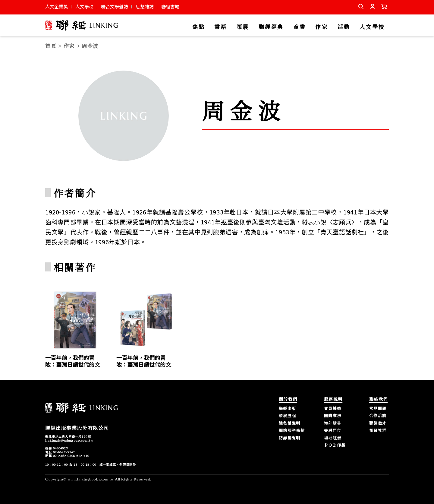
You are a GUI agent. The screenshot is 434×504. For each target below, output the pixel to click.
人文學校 (84, 6)
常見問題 (378, 409)
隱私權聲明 (290, 423)
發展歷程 (287, 416)
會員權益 (333, 409)
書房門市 (333, 431)
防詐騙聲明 (290, 438)
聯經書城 (170, 6)
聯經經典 (271, 27)
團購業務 (333, 416)
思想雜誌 (145, 6)
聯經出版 (287, 409)
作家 (321, 27)
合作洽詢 (378, 416)
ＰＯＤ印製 (335, 445)
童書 (299, 27)
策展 (243, 27)
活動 (344, 27)
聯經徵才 (378, 423)
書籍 (220, 27)
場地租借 (333, 438)
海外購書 (333, 423)
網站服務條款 (292, 431)
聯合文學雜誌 (115, 6)
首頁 (51, 46)
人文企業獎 (57, 6)
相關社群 (378, 431)
